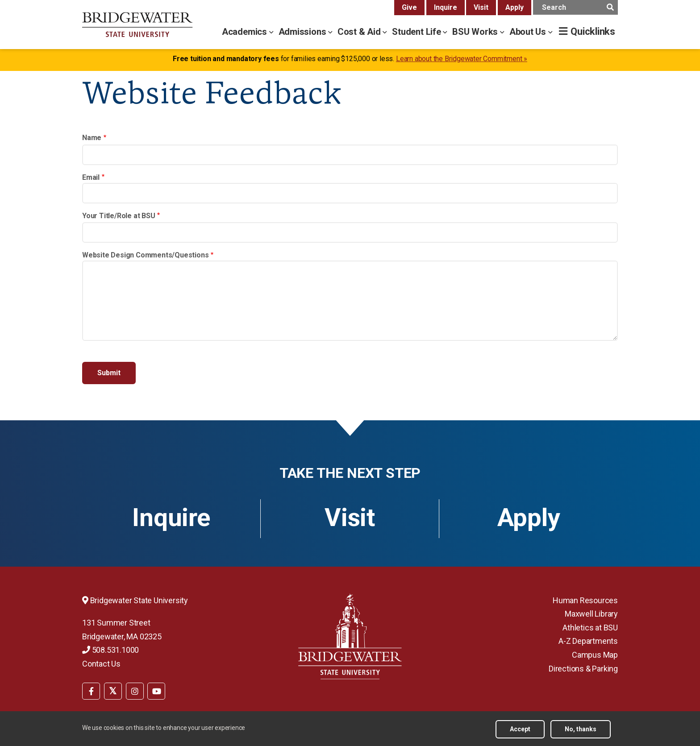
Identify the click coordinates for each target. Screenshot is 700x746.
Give (409, 7)
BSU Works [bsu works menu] (476, 32)
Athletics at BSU (590, 628)
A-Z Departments (588, 641)
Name (92, 138)
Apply (515, 7)
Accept (520, 729)
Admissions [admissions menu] (304, 32)
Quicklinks (593, 31)
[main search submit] (610, 7)
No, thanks (581, 729)
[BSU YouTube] (156, 691)
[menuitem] (91, 690)
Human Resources (585, 600)
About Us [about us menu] (529, 32)
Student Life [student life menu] (417, 32)
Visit (481, 7)
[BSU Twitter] (113, 691)
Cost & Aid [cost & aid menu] (360, 32)
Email (91, 177)
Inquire (446, 7)
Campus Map (595, 655)
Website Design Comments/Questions (145, 255)
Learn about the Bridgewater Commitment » (462, 59)
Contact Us (101, 664)
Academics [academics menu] (246, 32)
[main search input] (575, 7)
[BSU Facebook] (91, 691)
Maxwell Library (591, 614)
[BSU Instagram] (135, 691)
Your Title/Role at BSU (119, 216)
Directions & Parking (583, 669)
